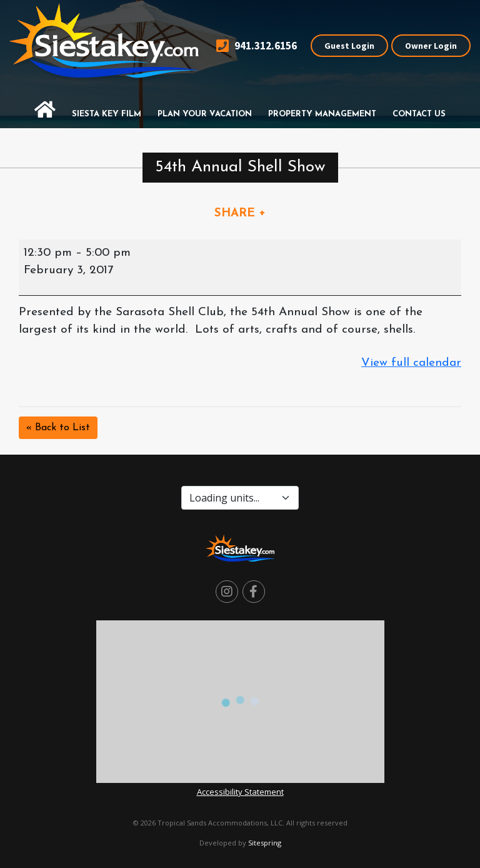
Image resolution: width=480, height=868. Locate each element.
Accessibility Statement (240, 792)
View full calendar (411, 363)
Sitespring (265, 843)
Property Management (322, 114)
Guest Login (349, 46)
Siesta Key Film (107, 114)
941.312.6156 (257, 46)
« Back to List (58, 428)
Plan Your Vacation (205, 114)
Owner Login (431, 46)
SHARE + (240, 214)
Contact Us (419, 114)
